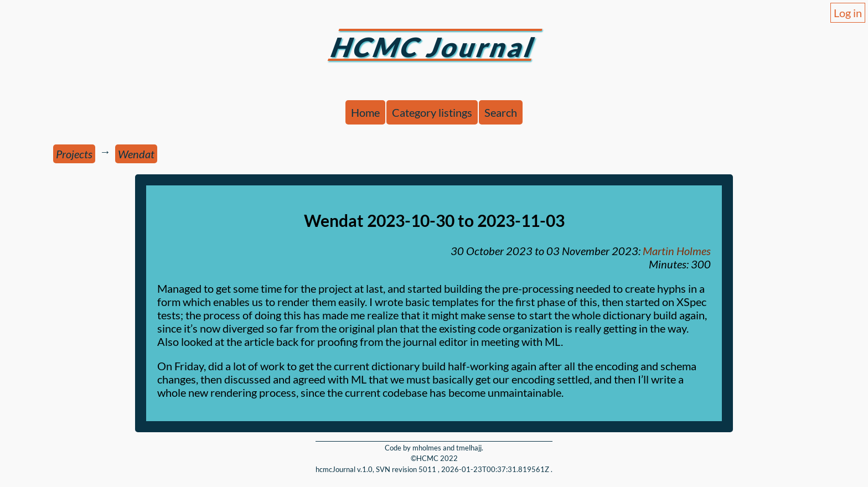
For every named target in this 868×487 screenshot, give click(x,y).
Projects (74, 154)
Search (501, 112)
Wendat (136, 154)
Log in (848, 13)
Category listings (432, 112)
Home (365, 112)
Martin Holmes (677, 251)
